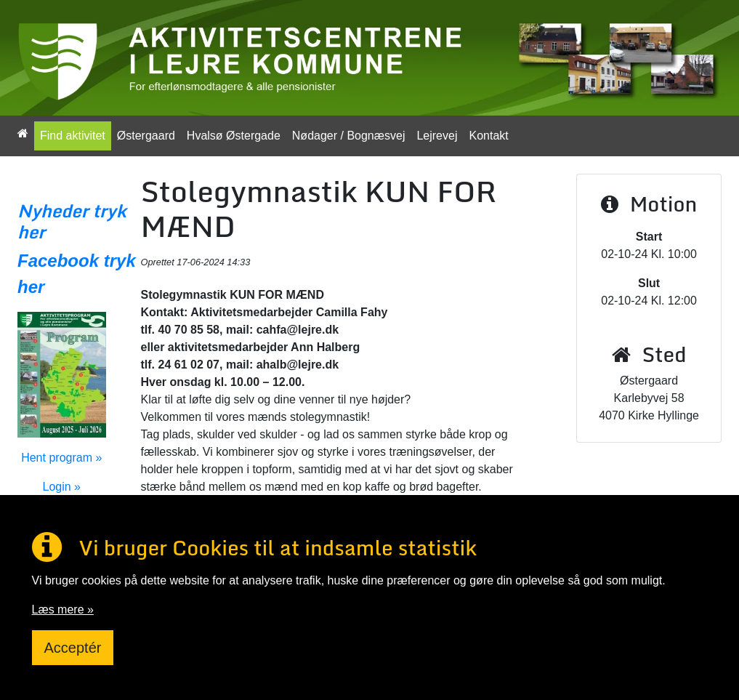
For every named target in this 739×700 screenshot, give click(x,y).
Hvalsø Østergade (234, 136)
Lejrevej (437, 136)
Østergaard (146, 136)
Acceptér (73, 648)
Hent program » (61, 458)
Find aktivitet (73, 136)
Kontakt (488, 136)
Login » (62, 487)
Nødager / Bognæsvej (349, 136)
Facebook (58, 261)
